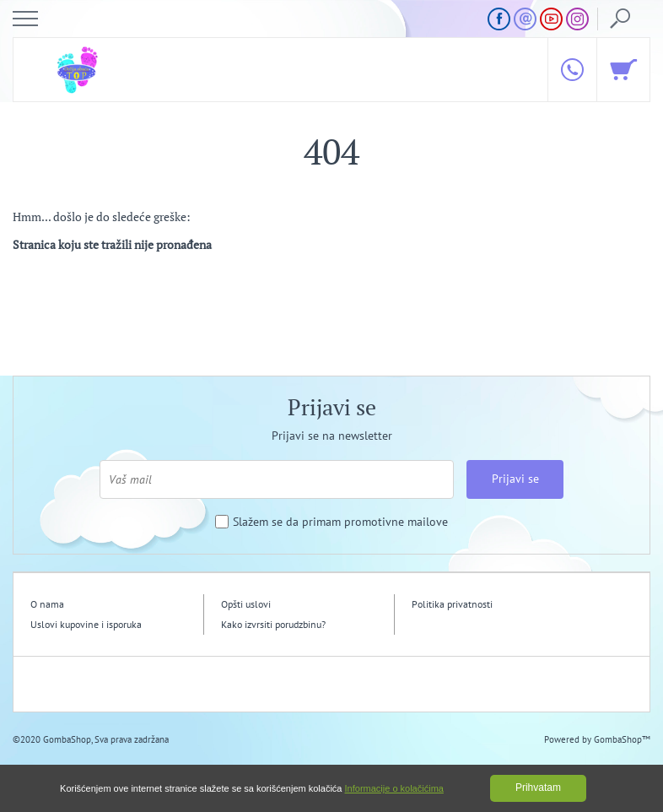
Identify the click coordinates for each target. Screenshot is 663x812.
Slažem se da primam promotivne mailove (340, 522)
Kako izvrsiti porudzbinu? (273, 624)
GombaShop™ (622, 739)
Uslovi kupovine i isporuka (86, 624)
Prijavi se (515, 479)
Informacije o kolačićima (394, 788)
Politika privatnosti (452, 604)
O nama (47, 604)
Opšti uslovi (246, 604)
